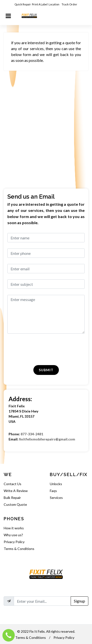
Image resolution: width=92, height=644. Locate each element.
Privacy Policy (14, 542)
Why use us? (13, 535)
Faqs (53, 491)
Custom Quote (15, 504)
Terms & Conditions (19, 549)
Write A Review (16, 491)
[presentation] (36, 349)
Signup (79, 601)
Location (54, 4)
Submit (46, 370)
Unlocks (56, 484)
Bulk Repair (12, 498)
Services (56, 498)
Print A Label (40, 4)
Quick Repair (23, 4)
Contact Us (13, 484)
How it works (14, 528)
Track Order (70, 4)
